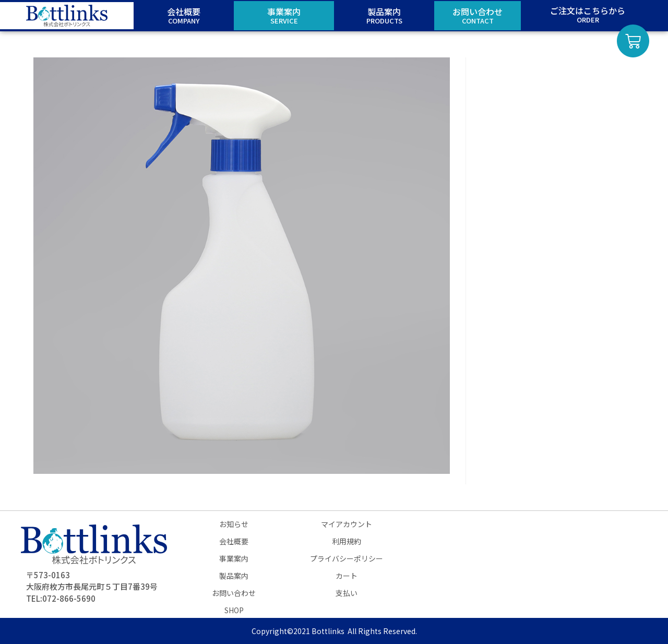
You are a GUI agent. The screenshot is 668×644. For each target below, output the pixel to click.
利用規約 (347, 541)
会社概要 (234, 541)
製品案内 (234, 576)
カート (347, 576)
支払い (347, 593)
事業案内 (234, 558)
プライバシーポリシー (347, 558)
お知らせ (234, 524)
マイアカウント (347, 524)
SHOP (234, 610)
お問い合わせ (234, 593)
